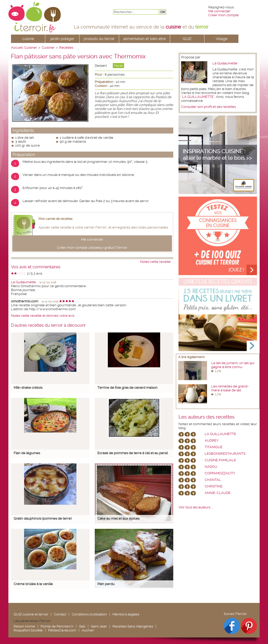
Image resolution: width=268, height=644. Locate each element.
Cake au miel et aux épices (118, 518)
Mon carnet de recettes (55, 219)
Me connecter (219, 11)
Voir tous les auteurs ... (196, 507)
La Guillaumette (23, 282)
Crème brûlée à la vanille (33, 584)
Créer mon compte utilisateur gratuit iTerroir (92, 248)
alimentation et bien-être (144, 39)
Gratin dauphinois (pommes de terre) (43, 518)
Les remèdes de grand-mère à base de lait (230, 388)
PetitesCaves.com (62, 630)
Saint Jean (99, 626)
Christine (214, 486)
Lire (218, 371)
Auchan (88, 630)
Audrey (212, 440)
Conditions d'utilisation (89, 614)
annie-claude (218, 493)
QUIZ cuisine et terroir (31, 614)
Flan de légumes (27, 453)
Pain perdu (106, 584)
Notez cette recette (155, 262)
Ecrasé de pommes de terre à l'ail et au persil (133, 453)
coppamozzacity (220, 473)
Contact (60, 614)
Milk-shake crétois (28, 388)
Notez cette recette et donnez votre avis (43, 316)
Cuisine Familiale (220, 460)
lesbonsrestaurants (225, 454)
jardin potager (62, 39)
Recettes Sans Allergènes (133, 626)
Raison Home (24, 626)
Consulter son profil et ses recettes (208, 107)
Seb (82, 626)
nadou (211, 467)
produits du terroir (99, 39)
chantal (213, 480)
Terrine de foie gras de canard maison (127, 388)
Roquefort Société (28, 630)
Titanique (214, 447)
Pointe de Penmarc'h (57, 626)
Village (222, 39)
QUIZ (187, 39)
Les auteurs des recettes (206, 417)
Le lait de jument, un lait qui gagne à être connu (233, 365)
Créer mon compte (224, 15)
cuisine (28, 39)
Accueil (17, 48)
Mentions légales (126, 614)
